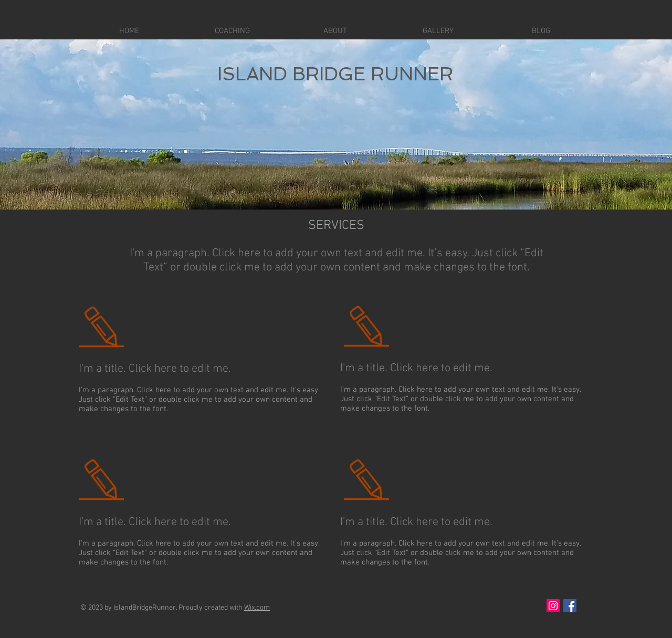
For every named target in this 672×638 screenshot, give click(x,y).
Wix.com (257, 608)
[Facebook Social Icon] (570, 606)
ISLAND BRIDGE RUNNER (335, 74)
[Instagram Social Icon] (553, 606)
